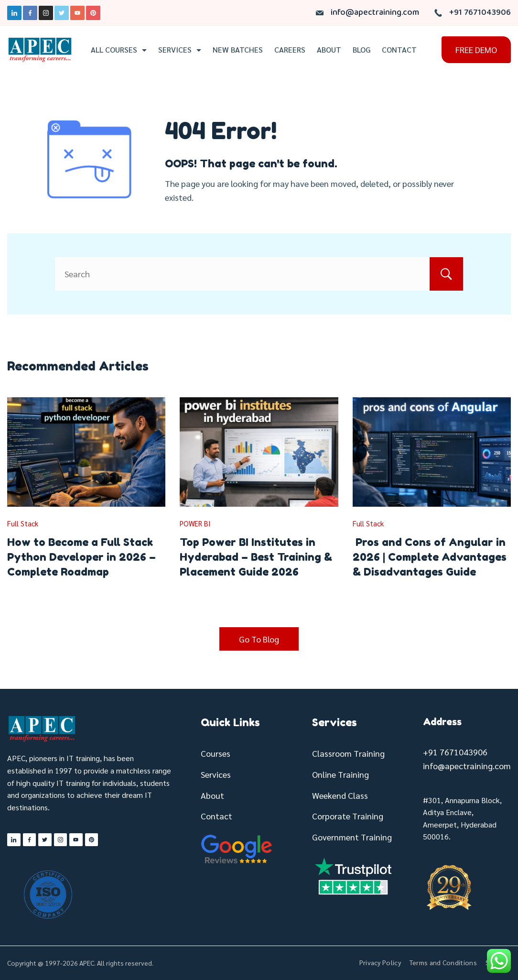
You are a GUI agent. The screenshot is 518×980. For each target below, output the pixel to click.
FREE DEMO (476, 49)
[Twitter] (62, 13)
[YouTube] (77, 13)
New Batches (238, 50)
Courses (216, 753)
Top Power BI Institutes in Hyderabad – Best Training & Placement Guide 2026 (256, 557)
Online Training (340, 774)
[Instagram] (46, 13)
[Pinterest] (93, 13)
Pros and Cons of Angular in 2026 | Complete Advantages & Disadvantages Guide (430, 557)
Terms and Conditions (443, 962)
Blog (362, 50)
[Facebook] (30, 13)
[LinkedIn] (14, 13)
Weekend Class (340, 795)
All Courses (119, 50)
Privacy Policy (380, 962)
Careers (290, 50)
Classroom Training (348, 753)
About (329, 50)
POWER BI (195, 523)
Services (180, 50)
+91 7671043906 (480, 13)
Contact (399, 50)
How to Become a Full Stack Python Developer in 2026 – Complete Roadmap (81, 557)
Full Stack (23, 523)
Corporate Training (348, 816)
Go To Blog (259, 639)
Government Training (352, 837)
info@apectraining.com (375, 13)
